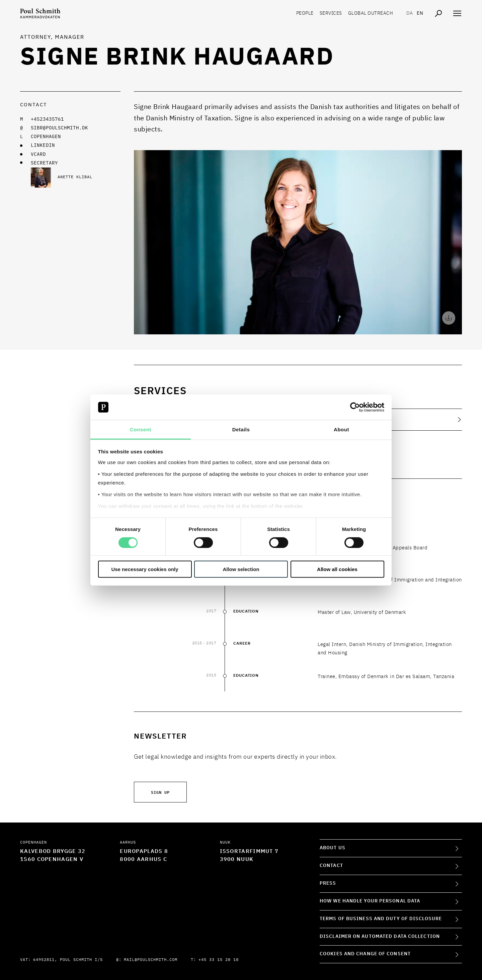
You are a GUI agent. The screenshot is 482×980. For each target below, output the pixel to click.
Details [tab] (241, 429)
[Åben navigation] (457, 13)
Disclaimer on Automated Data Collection (380, 937)
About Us (333, 848)
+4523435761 (47, 119)
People (305, 13)
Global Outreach (371, 13)
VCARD (38, 154)
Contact (331, 866)
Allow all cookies (337, 569)
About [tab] (341, 429)
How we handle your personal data (370, 901)
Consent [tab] (141, 429)
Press (328, 883)
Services (331, 13)
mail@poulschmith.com (151, 960)
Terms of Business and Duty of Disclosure (381, 919)
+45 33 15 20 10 (219, 960)
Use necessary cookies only (145, 569)
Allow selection (241, 569)
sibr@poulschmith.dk (59, 128)
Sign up (160, 792)
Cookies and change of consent (365, 954)
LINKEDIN (43, 145)
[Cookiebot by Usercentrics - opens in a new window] (355, 407)
